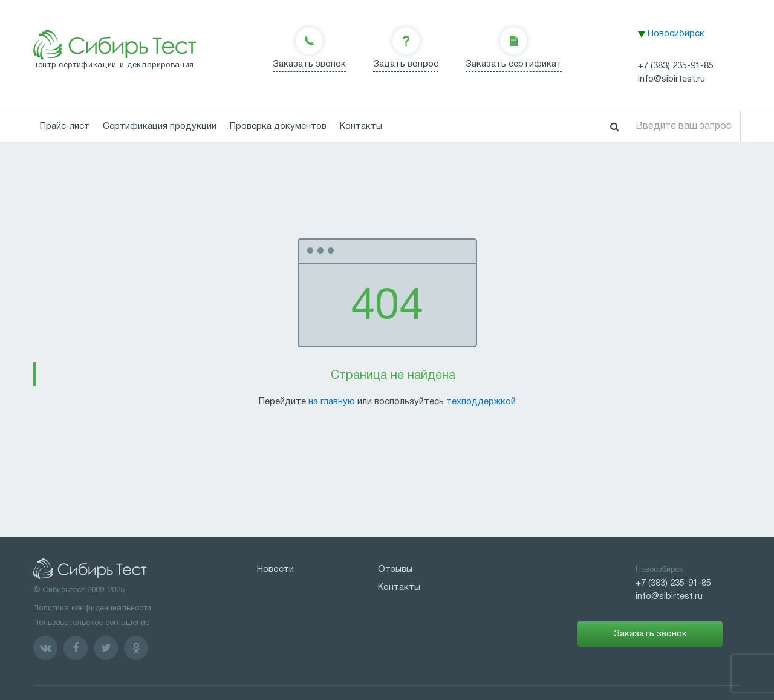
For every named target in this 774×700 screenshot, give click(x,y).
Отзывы (395, 569)
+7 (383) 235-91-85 (676, 66)
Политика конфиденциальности (92, 609)
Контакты (361, 126)
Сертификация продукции (160, 126)
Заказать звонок (309, 64)
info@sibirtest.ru (672, 79)
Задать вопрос (406, 64)
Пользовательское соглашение (91, 623)
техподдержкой (481, 402)
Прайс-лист (65, 126)
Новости (275, 569)
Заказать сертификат (514, 64)
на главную (332, 402)
